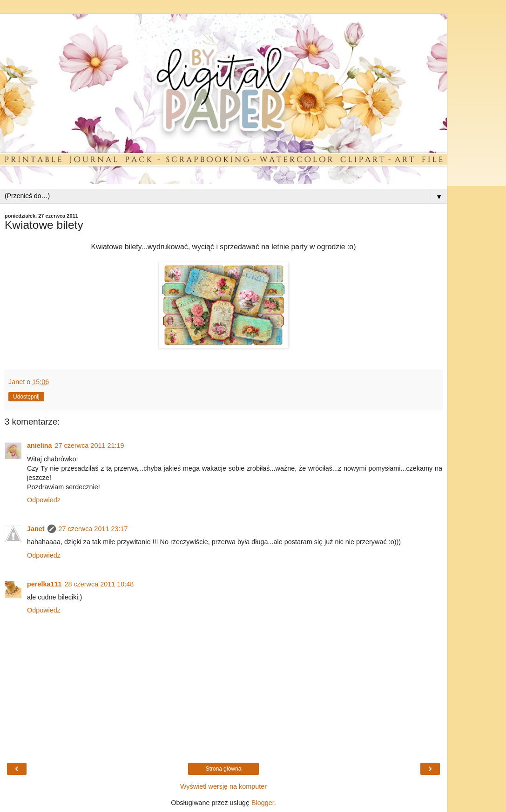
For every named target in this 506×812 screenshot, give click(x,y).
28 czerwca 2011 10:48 (99, 584)
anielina (40, 446)
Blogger (263, 803)
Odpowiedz (44, 500)
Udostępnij (26, 397)
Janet (36, 529)
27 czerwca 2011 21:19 (90, 446)
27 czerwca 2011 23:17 (93, 529)
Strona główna (224, 769)
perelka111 (44, 584)
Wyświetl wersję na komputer (223, 786)
